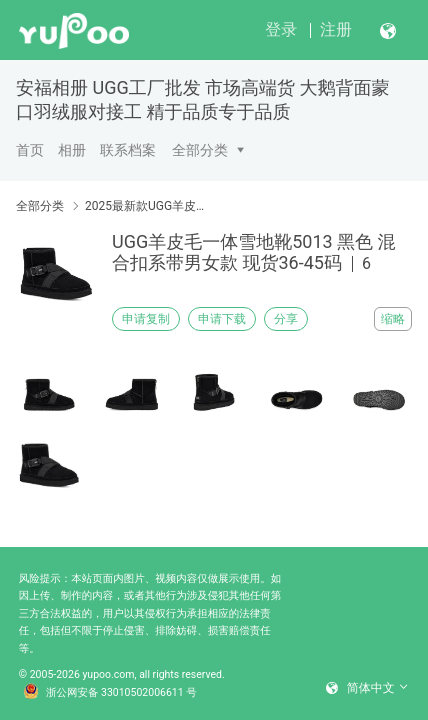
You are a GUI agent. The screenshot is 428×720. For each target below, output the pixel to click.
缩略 (393, 319)
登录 (281, 29)
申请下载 (222, 319)
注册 (336, 29)
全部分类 (200, 150)
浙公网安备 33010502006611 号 (110, 693)
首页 (30, 150)
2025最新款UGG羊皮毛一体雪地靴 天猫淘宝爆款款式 (147, 206)
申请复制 (146, 319)
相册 (72, 150)
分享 (286, 319)
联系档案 (128, 150)
